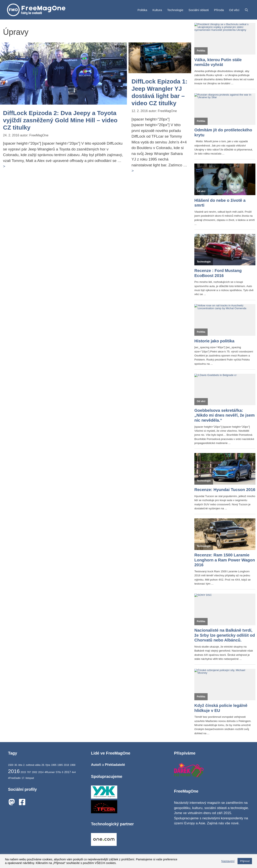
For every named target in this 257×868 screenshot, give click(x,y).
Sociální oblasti (199, 10)
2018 (66, 765)
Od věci (234, 10)
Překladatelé (115, 765)
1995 (54, 765)
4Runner (50, 772)
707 (29, 772)
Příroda (219, 10)
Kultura (157, 10)
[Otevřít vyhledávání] (246, 10)
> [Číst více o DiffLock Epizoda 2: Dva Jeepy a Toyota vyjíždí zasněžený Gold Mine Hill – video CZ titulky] (4, 166)
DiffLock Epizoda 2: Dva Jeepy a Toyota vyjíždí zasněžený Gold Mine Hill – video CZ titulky (60, 120)
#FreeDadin (14, 778)
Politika (142, 10)
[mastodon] (13, 802)
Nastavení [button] (228, 861)
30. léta (18, 765)
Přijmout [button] (245, 861)
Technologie (175, 10)
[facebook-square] (23, 802)
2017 (68, 772)
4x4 (74, 772)
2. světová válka (32, 765)
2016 (14, 771)
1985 (60, 765)
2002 (35, 772)
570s (58, 772)
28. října (46, 765)
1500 (11, 765)
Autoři (96, 765)
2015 (23, 772)
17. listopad (28, 778)
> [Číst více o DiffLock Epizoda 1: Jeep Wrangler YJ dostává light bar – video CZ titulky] (133, 171)
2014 (41, 772)
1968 (73, 765)
